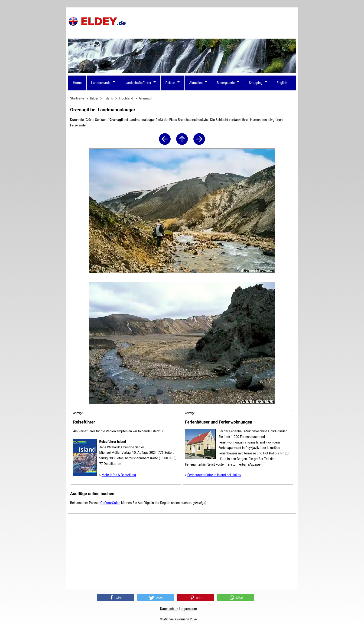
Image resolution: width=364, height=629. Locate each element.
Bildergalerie (226, 83)
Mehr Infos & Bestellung (119, 475)
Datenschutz (169, 609)
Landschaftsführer (138, 83)
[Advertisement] (211, 21)
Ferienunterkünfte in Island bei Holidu (214, 475)
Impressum (189, 609)
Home (77, 83)
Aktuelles (196, 83)
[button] (115, 598)
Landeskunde (101, 83)
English (282, 83)
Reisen (170, 83)
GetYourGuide (110, 503)
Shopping (256, 83)
